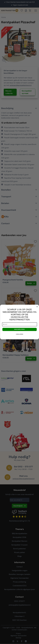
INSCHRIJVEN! (19, 329)
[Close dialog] (37, 307)
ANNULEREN (19, 334)
